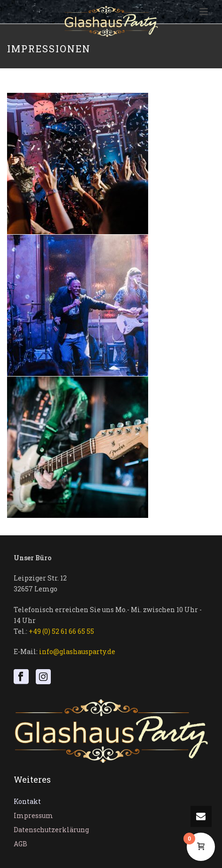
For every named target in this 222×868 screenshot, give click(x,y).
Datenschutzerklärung (51, 830)
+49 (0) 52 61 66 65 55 (61, 631)
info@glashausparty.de (77, 651)
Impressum (33, 815)
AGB (20, 844)
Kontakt (27, 801)
